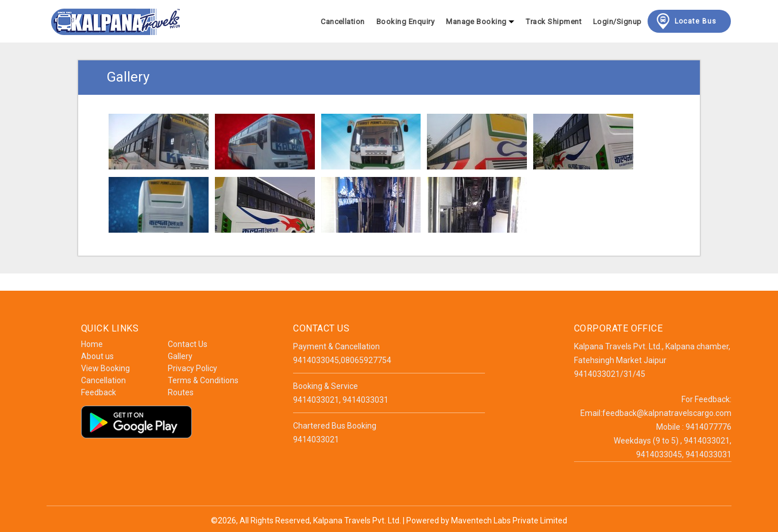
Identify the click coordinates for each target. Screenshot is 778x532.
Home (92, 344)
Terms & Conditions (203, 380)
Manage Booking (480, 22)
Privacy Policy (192, 368)
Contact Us (188, 344)
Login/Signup (617, 22)
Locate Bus (685, 21)
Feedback (99, 392)
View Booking (105, 368)
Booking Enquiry (405, 22)
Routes (181, 392)
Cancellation (343, 22)
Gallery (180, 356)
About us (97, 356)
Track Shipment (554, 22)
